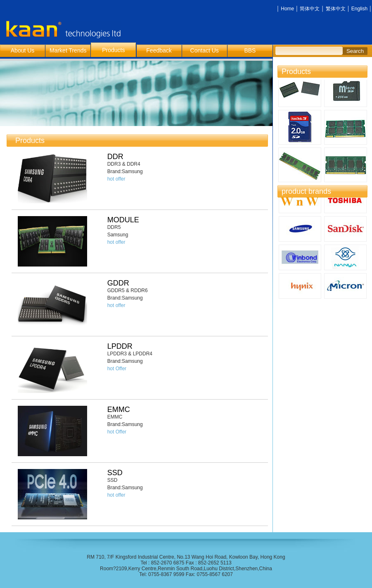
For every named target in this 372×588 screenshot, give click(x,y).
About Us (23, 50)
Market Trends (68, 50)
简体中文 (310, 9)
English (359, 9)
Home (287, 9)
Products (113, 50)
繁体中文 (336, 9)
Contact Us (205, 50)
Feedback (159, 50)
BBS (250, 50)
